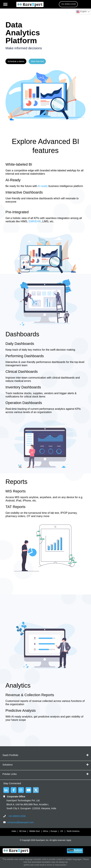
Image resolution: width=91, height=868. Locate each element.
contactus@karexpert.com (20, 822)
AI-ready (42, 186)
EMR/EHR (34, 221)
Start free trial (37, 61)
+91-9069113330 (17, 816)
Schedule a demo (16, 61)
